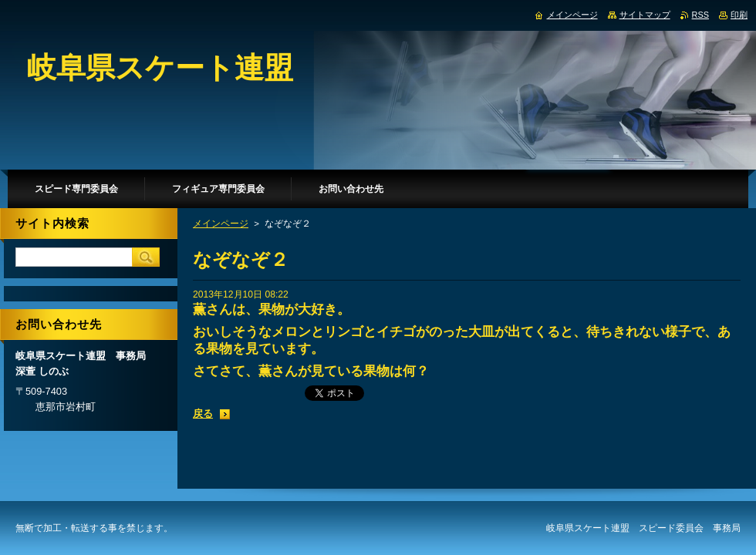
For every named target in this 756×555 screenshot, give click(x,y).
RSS (700, 15)
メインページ (221, 224)
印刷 (739, 15)
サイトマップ (645, 15)
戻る (203, 414)
